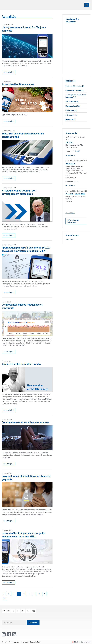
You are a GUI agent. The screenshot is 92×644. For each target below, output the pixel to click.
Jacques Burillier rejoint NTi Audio (21, 364)
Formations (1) (71, 119)
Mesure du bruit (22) (73, 106)
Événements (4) (71, 115)
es (18, 611)
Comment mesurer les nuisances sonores (25, 422)
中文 (33, 611)
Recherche (33, 623)
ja (13, 611)
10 (4, 599)
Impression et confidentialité (31, 642)
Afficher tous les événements (73, 221)
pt (28, 611)
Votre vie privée (14, 642)
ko (23, 611)
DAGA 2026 (70, 163)
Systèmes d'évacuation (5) (75, 86)
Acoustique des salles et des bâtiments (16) (76, 96)
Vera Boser (70, 240)
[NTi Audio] (23, 5)
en (4, 611)
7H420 (78, 151)
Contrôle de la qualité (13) (75, 90)
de (9, 611)
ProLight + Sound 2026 (75, 194)
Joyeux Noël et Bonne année (18, 84)
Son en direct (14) (72, 102)
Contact (4, 642)
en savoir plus (8, 72)
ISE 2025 (69, 142)
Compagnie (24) (71, 111)
